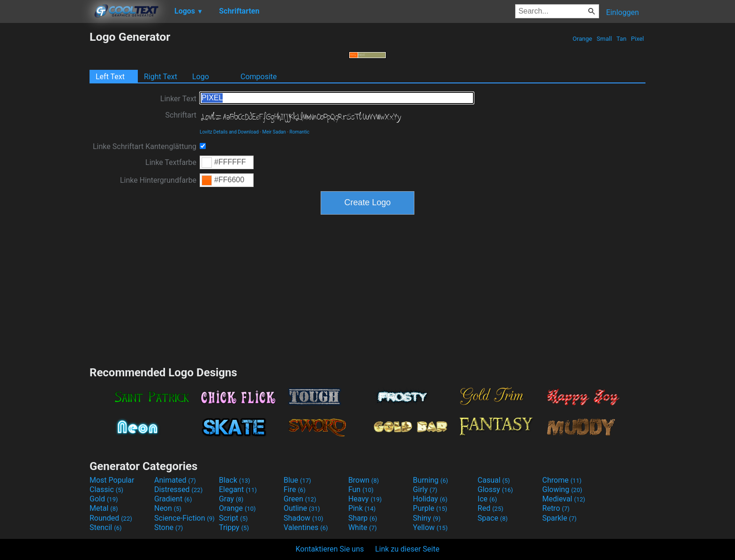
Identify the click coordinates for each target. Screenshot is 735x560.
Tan (622, 39)
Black (235, 480)
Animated (175, 480)
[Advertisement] (45, 171)
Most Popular (112, 480)
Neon (168, 508)
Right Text (161, 77)
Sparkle (559, 518)
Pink (362, 508)
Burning (431, 480)
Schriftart (181, 115)
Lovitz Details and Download (229, 132)
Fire (295, 489)
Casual (494, 480)
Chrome (562, 480)
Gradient (173, 499)
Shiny (427, 518)
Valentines (306, 527)
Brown (364, 480)
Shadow (304, 518)
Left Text (110, 77)
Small (604, 39)
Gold (104, 499)
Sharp (363, 518)
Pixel (637, 39)
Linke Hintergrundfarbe (158, 180)
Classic (106, 489)
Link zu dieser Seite (407, 549)
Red (491, 508)
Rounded (111, 518)
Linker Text (178, 99)
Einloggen (622, 12)
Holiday (430, 499)
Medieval (564, 499)
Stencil (105, 527)
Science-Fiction (184, 518)
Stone (169, 527)
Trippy (234, 527)
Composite (259, 77)
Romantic (300, 132)
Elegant (238, 489)
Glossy (495, 489)
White (363, 527)
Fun (361, 489)
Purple (430, 508)
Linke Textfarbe (171, 162)
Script (233, 518)
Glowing (562, 489)
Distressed (178, 489)
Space (493, 518)
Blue (297, 480)
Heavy (365, 499)
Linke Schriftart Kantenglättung (145, 146)
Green (300, 499)
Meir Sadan (274, 132)
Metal (104, 508)
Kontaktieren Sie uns (330, 549)
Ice (487, 499)
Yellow (430, 527)
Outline (302, 508)
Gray (231, 499)
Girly (425, 489)
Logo (201, 77)
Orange (582, 39)
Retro (556, 508)
